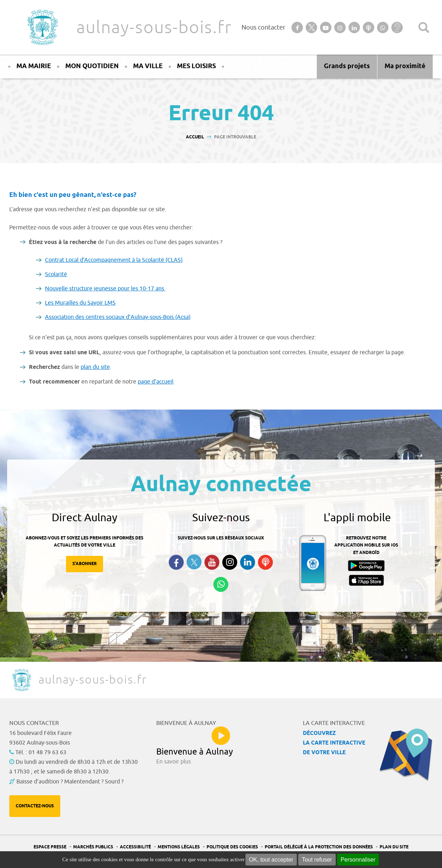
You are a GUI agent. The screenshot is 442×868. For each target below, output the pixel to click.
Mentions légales (179, 847)
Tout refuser (317, 860)
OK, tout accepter (271, 860)
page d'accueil (156, 382)
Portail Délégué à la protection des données (319, 847)
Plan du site (394, 847)
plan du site (95, 367)
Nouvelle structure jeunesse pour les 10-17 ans (105, 289)
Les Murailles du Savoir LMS (80, 303)
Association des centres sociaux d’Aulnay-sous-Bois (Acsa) (118, 317)
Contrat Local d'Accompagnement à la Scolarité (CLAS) (114, 260)
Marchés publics (93, 847)
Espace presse (50, 847)
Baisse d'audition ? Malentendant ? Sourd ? (70, 782)
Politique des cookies (232, 847)
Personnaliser (358, 860)
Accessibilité (135, 847)
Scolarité (56, 274)
